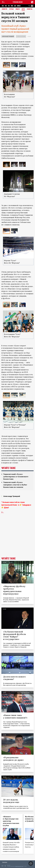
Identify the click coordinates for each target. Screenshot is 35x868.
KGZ (6, 6)
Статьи (11, 9)
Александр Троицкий (8, 36)
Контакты (5, 862)
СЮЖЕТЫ (30, 9)
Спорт (29, 36)
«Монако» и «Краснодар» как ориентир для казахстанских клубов (11, 821)
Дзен (6, 507)
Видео (18, 9)
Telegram (26, 505)
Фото (23, 9)
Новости (5, 9)
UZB (15, 6)
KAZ (3, 6)
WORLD (19, 6)
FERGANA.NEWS (18, 2)
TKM (12, 6)
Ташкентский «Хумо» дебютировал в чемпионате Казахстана (16, 477)
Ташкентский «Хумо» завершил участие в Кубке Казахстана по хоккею (15, 485)
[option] (6, 65)
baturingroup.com (19, 866)
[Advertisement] (17, 534)
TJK (9, 6)
